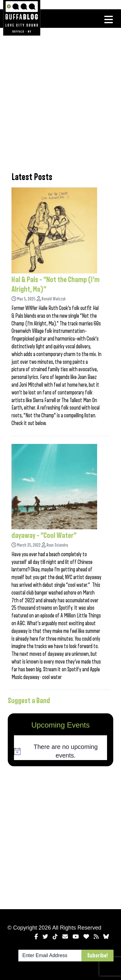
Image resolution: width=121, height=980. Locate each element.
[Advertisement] (60, 99)
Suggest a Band (29, 701)
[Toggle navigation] (109, 19)
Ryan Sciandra (57, 545)
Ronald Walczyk (54, 299)
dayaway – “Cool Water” (44, 535)
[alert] (60, 751)
